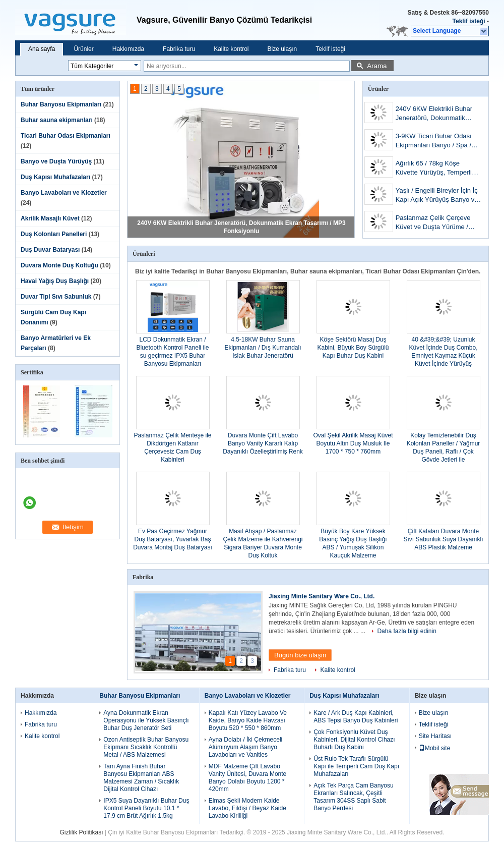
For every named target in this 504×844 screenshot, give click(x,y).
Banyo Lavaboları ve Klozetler (64, 193)
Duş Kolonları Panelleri (54, 234)
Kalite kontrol (231, 49)
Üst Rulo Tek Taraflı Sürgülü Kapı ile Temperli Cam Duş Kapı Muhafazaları (356, 766)
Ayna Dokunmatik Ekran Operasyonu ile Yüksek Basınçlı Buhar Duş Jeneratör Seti (146, 720)
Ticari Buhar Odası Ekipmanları (66, 136)
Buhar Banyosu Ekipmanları (61, 104)
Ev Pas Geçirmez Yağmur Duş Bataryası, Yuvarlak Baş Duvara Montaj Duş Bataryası (173, 539)
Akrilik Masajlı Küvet (50, 218)
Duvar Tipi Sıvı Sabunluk (56, 297)
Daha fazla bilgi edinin (406, 631)
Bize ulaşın (282, 49)
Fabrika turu (179, 49)
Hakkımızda (128, 49)
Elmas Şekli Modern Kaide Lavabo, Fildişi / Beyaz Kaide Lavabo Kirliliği (247, 808)
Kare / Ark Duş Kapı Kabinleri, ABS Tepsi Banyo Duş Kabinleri (356, 717)
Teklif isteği (469, 21)
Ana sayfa (42, 49)
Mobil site (435, 748)
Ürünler (83, 49)
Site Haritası (435, 736)
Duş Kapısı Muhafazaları (55, 177)
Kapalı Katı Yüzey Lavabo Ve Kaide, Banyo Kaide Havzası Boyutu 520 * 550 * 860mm (248, 720)
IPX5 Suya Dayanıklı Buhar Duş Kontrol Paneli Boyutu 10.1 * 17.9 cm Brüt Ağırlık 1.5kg (146, 808)
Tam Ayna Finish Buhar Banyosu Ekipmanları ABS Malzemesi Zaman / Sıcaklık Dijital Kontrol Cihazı (141, 778)
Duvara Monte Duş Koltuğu (59, 265)
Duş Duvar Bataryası (50, 250)
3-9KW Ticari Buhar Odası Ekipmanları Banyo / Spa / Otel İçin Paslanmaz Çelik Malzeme (434, 142)
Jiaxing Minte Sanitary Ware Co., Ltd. (322, 596)
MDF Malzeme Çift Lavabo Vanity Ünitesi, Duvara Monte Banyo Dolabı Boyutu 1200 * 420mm (248, 778)
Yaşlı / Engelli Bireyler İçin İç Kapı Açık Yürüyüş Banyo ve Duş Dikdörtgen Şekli (437, 196)
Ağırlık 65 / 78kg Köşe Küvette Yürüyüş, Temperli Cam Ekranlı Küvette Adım (434, 169)
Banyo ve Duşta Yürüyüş (56, 161)
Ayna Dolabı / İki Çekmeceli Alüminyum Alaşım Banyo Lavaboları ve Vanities (246, 747)
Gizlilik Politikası (82, 832)
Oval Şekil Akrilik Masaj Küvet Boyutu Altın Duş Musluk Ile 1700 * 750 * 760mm (353, 443)
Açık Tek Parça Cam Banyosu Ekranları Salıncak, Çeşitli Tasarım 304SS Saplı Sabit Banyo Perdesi (354, 797)
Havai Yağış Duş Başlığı (55, 281)
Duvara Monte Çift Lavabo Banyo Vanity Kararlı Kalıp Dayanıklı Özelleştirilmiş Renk (263, 443)
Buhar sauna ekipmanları (57, 120)
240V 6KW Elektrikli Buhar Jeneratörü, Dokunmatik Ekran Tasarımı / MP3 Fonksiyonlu (434, 114)
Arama (377, 66)
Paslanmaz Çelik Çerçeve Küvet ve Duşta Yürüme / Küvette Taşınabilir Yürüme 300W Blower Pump (435, 223)
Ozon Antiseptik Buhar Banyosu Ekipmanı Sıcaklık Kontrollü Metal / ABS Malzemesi (146, 747)
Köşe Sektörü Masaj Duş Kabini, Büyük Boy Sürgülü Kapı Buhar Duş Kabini (353, 348)
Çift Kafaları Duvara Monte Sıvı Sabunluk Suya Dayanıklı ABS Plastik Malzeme (443, 539)
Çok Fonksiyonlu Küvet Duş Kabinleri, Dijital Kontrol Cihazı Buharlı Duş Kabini (354, 740)
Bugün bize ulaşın (300, 655)
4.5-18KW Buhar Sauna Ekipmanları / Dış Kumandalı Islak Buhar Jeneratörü (263, 348)
